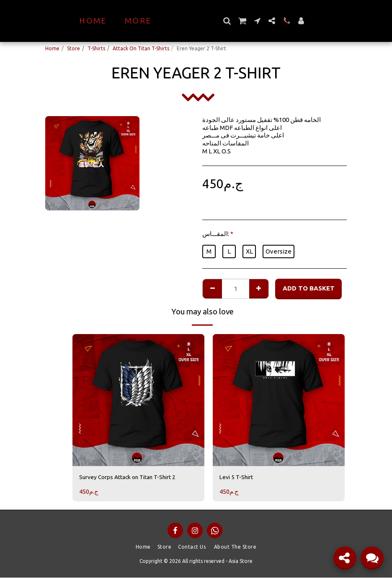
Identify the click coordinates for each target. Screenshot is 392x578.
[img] (138, 400)
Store (73, 48)
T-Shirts (96, 48)
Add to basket (309, 288)
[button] (242, 21)
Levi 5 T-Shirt (239, 477)
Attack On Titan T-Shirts (141, 48)
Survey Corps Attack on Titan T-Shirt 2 (134, 477)
